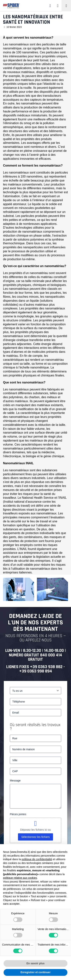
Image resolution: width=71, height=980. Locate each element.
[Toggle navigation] (66, 6)
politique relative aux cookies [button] (20, 878)
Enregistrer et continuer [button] (35, 972)
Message (15, 781)
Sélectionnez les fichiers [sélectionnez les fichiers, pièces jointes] (35, 837)
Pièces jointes (18, 814)
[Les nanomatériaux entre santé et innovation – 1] (19, 589)
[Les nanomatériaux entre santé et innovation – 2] (52, 589)
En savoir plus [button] (36, 963)
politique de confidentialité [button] (37, 859)
